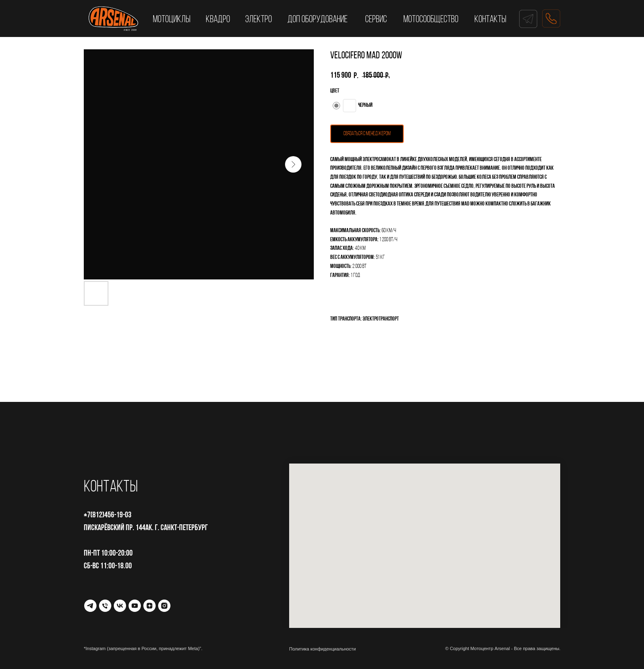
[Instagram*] (164, 606)
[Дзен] (149, 606)
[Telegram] (90, 606)
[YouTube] (135, 606)
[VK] (120, 606)
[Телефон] (105, 606)
